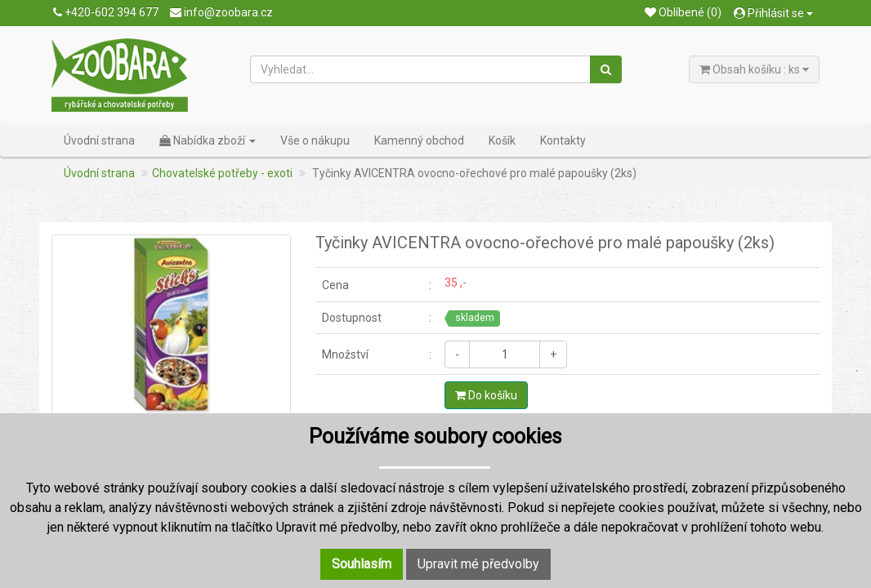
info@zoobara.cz (221, 12)
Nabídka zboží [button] (208, 140)
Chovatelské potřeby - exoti (222, 173)
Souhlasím (362, 564)
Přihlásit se (773, 13)
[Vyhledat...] (421, 69)
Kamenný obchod (419, 140)
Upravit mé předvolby (478, 564)
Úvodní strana (99, 140)
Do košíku (486, 395)
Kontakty (563, 140)
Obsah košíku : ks (754, 69)
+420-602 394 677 (106, 12)
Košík (502, 140)
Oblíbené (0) (683, 12)
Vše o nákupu (315, 140)
